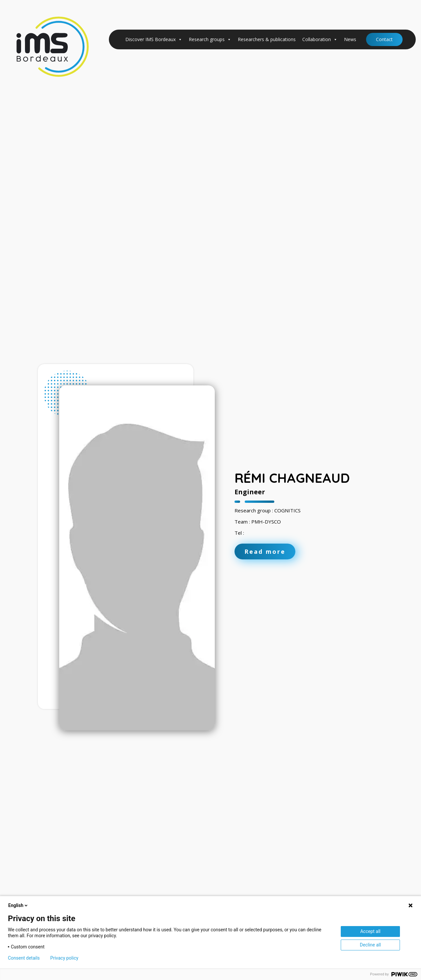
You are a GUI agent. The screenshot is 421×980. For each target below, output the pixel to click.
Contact (384, 39)
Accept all (370, 931)
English (18, 905)
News (350, 39)
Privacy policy (64, 958)
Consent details (24, 958)
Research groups (210, 39)
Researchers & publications (267, 39)
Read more (265, 551)
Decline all (370, 945)
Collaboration (320, 39)
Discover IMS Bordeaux (154, 39)
